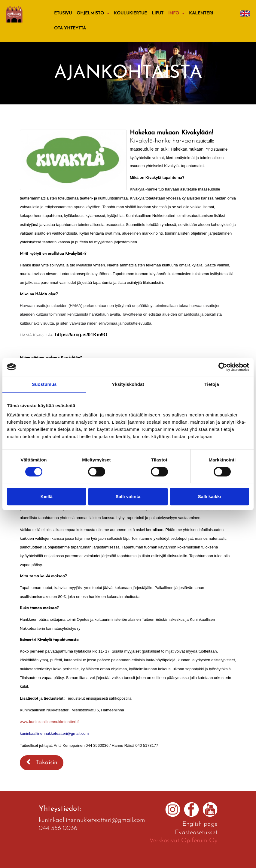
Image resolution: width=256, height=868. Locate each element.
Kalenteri (201, 13)
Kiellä (47, 496)
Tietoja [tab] (212, 384)
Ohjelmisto (90, 13)
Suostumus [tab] (44, 384)
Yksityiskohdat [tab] (128, 384)
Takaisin (42, 762)
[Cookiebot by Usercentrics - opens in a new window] (223, 367)
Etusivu (63, 13)
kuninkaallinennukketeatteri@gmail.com (92, 820)
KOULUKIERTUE (130, 13)
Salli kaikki (210, 496)
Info (174, 13)
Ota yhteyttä (70, 28)
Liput (158, 13)
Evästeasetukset (196, 832)
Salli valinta (128, 496)
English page (200, 824)
